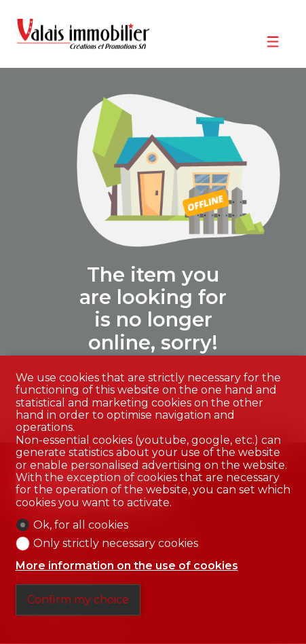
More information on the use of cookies (127, 566)
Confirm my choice (78, 600)
